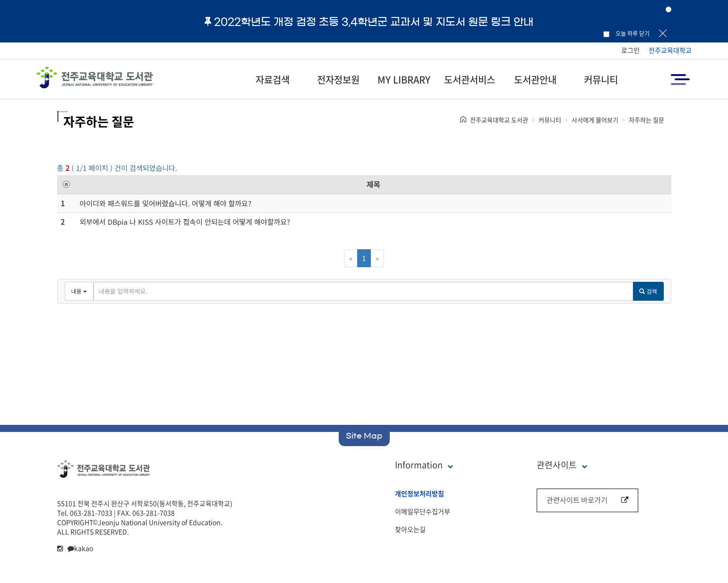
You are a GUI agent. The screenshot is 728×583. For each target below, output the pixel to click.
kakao (80, 548)
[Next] (377, 258)
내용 (79, 291)
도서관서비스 (470, 80)
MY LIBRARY (404, 80)
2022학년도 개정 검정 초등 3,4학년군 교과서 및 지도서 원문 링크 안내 (369, 22)
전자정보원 (338, 80)
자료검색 (273, 80)
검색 (648, 291)
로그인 (630, 50)
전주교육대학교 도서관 (499, 120)
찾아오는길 (410, 529)
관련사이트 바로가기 (587, 500)
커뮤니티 (601, 80)
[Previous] (351, 258)
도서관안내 (535, 80)
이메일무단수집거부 (423, 511)
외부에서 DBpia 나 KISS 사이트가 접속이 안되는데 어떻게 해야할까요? (185, 222)
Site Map (364, 436)
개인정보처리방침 (420, 493)
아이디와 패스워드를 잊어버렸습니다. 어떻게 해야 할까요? (166, 203)
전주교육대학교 (670, 50)
